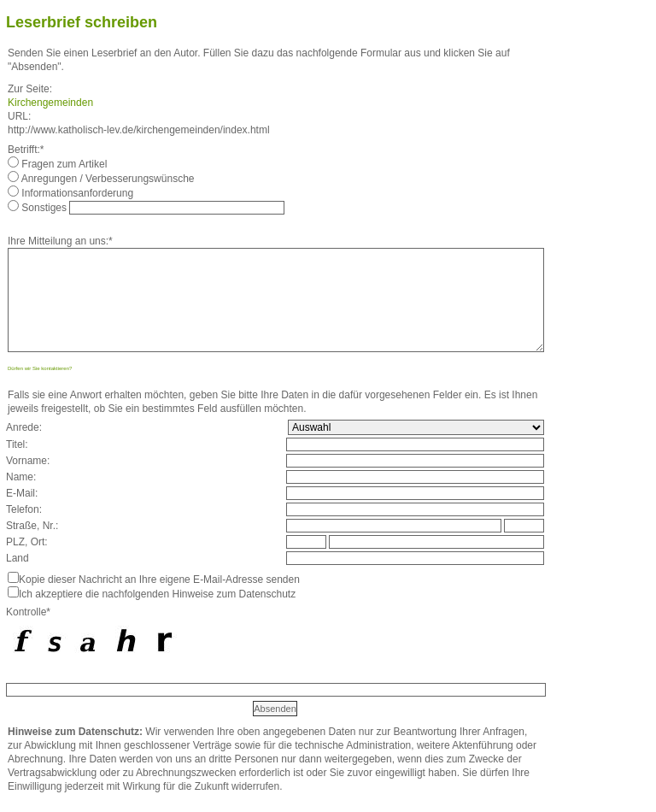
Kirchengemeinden (50, 103)
